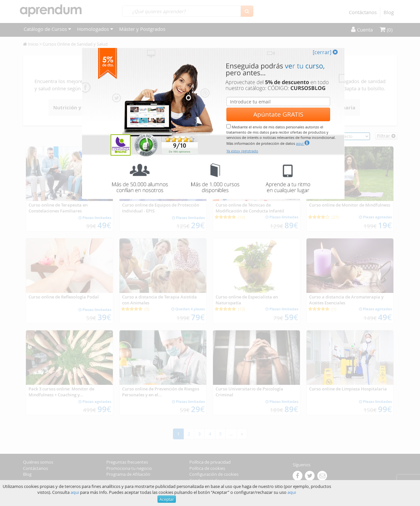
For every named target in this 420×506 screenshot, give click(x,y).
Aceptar (167, 499)
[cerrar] (325, 52)
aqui (75, 492)
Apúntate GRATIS (278, 114)
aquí (303, 143)
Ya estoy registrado (242, 151)
